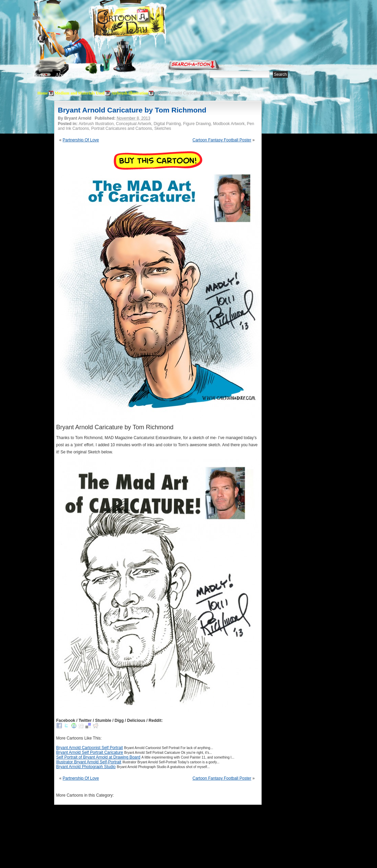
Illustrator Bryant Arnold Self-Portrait (89, 762)
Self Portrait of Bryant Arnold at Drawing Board (98, 757)
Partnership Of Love (81, 140)
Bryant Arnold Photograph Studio (86, 767)
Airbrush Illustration (130, 93)
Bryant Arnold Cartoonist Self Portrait (89, 748)
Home (39, 75)
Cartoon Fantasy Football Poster (222, 140)
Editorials (87, 75)
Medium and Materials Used (80, 93)
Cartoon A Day (146, 23)
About (62, 75)
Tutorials (115, 75)
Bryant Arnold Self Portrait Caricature (90, 752)
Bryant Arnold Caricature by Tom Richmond (132, 110)
